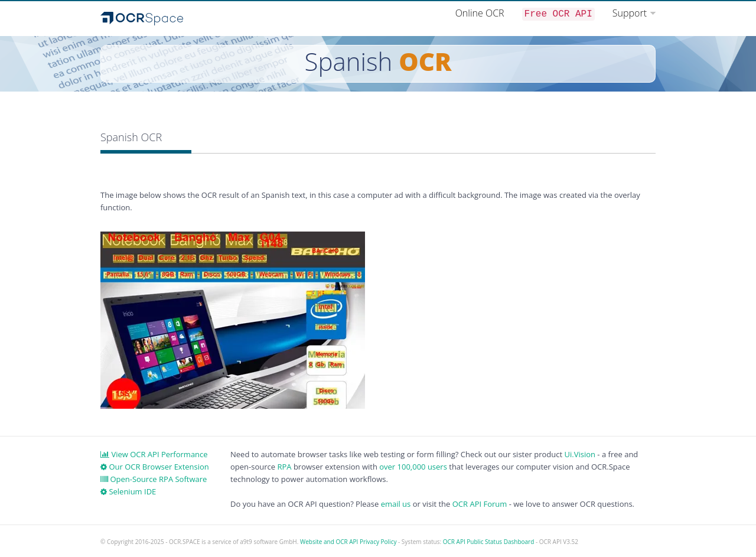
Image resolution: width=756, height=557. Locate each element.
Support (630, 13)
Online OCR (480, 13)
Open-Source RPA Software (154, 479)
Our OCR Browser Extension (155, 467)
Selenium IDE (128, 491)
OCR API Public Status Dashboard (489, 542)
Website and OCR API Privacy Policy (348, 542)
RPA (284, 467)
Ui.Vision (579, 454)
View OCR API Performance (154, 454)
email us (396, 504)
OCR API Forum (480, 504)
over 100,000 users (413, 467)
